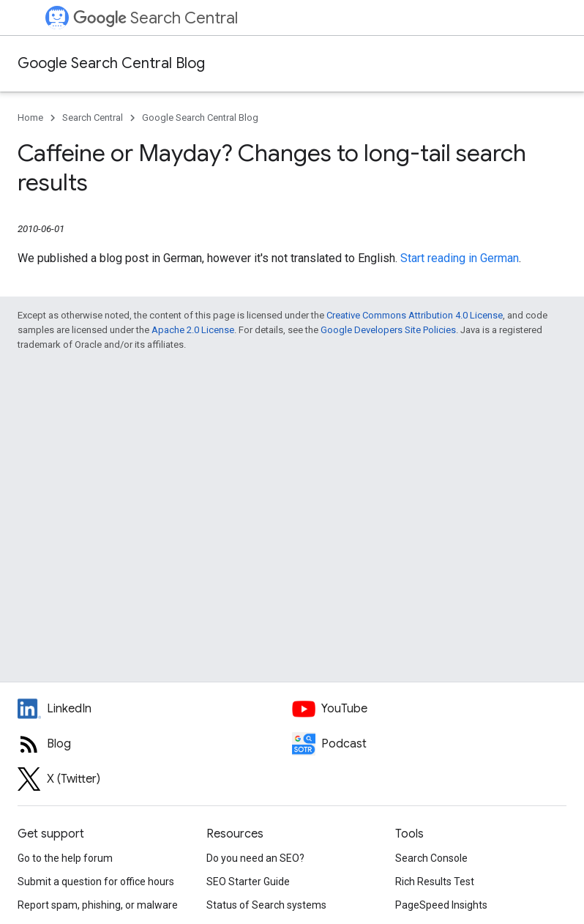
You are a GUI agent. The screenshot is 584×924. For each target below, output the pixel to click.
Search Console (431, 858)
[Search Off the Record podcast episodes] (429, 744)
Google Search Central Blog (111, 63)
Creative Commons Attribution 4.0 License (415, 315)
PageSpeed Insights (441, 905)
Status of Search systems (266, 905)
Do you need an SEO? (255, 858)
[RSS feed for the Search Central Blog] (155, 744)
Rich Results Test (435, 882)
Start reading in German (460, 258)
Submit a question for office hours (96, 882)
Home (30, 118)
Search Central (156, 18)
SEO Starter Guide (248, 882)
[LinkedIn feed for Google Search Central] (155, 709)
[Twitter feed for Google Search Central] (155, 779)
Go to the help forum (65, 858)
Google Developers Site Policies (388, 330)
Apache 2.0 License (193, 330)
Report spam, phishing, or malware (98, 905)
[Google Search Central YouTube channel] (429, 709)
